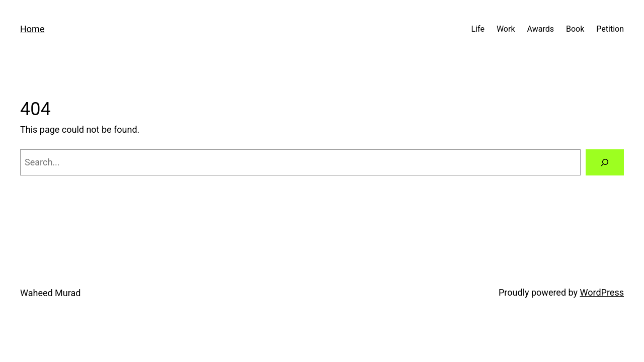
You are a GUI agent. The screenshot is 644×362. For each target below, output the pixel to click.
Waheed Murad (50, 293)
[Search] (605, 162)
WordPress (602, 292)
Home (32, 29)
